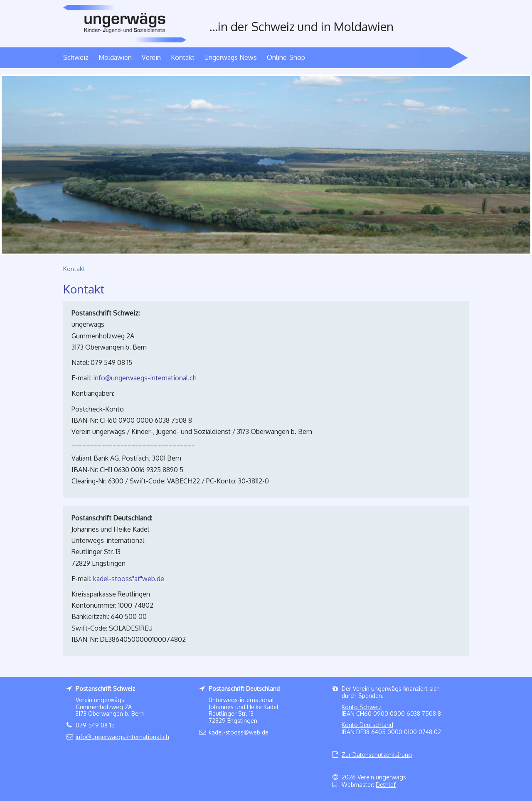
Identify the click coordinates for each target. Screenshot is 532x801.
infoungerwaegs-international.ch (145, 378)
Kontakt (183, 57)
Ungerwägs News (231, 57)
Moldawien (115, 57)
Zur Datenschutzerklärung (377, 755)
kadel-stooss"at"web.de (129, 579)
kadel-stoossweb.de (239, 732)
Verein (151, 57)
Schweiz (76, 57)
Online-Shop (286, 57)
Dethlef (386, 785)
